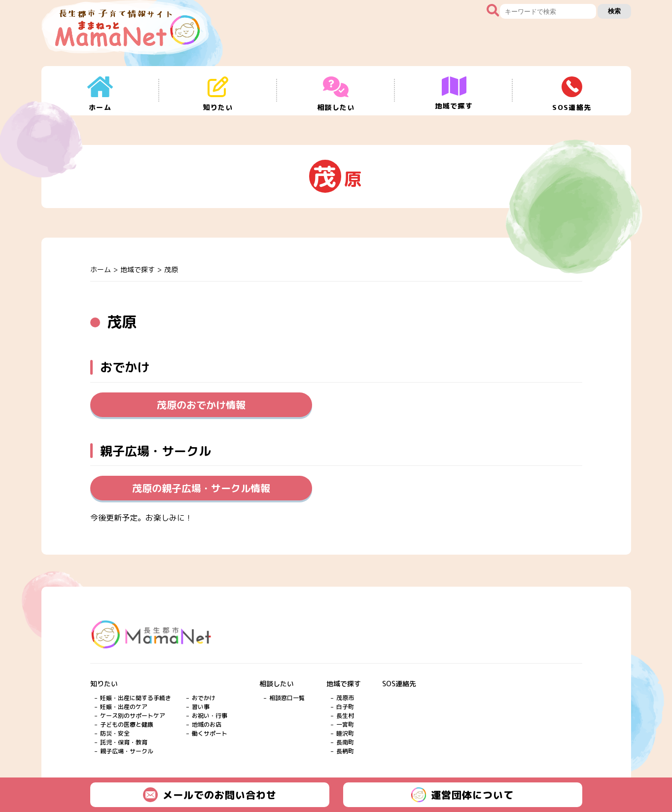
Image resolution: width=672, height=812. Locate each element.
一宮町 (345, 724)
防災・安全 (115, 733)
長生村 (345, 716)
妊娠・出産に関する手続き (136, 698)
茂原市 (345, 698)
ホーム (101, 269)
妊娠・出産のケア (124, 707)
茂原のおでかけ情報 (201, 405)
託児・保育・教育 (124, 742)
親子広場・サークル (127, 751)
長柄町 (345, 751)
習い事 (201, 707)
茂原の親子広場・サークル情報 (201, 488)
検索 (614, 11)
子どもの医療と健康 (127, 724)
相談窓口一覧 (287, 698)
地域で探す (138, 269)
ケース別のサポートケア (133, 716)
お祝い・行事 (210, 716)
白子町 (345, 707)
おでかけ (204, 698)
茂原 (171, 269)
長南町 (345, 742)
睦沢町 (345, 733)
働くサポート (210, 733)
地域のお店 (207, 724)
